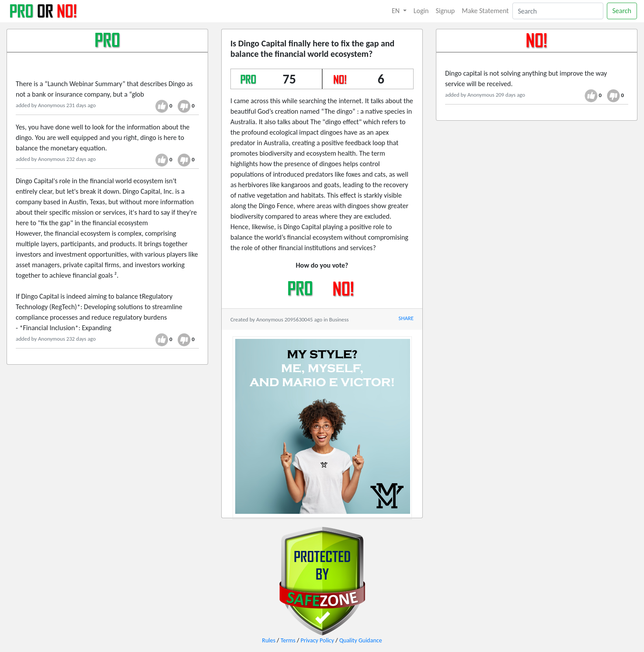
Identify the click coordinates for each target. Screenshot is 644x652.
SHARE (406, 318)
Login (421, 11)
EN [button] (397, 11)
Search (622, 11)
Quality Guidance (361, 640)
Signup (446, 11)
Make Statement (485, 11)
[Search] (558, 11)
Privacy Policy (318, 640)
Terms (288, 640)
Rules (269, 640)
